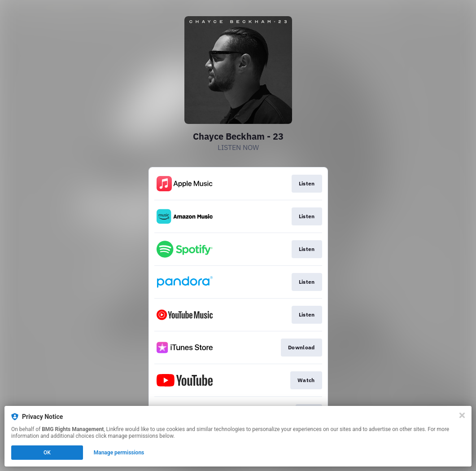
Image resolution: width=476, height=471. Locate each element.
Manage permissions (119, 453)
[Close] (462, 415)
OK (47, 453)
